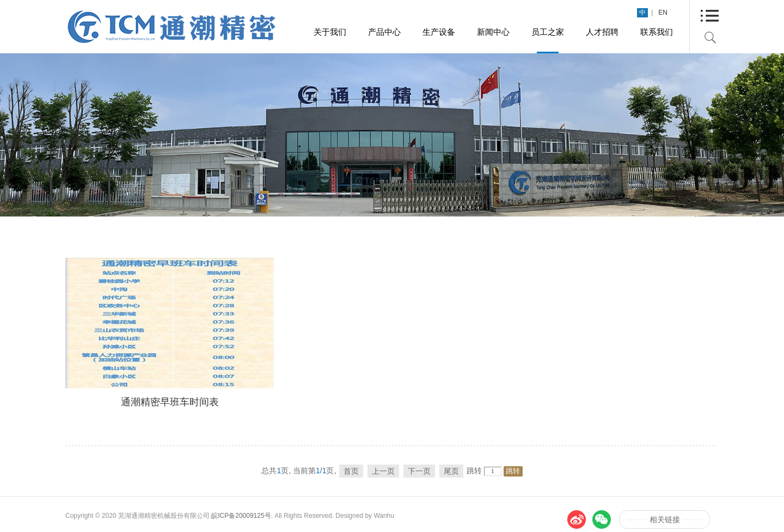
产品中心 (384, 32)
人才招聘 (602, 32)
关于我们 (330, 32)
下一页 (419, 471)
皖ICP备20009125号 (241, 516)
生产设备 (439, 32)
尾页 (451, 471)
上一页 (383, 471)
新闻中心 (493, 32)
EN (663, 13)
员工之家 (548, 32)
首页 (351, 471)
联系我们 (657, 32)
